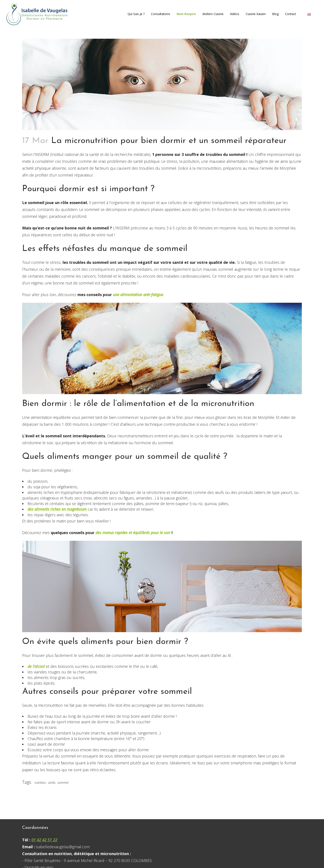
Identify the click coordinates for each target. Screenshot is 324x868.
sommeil (63, 783)
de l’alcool (37, 666)
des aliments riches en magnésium (57, 509)
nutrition (40, 783)
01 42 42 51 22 (44, 840)
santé (52, 783)
